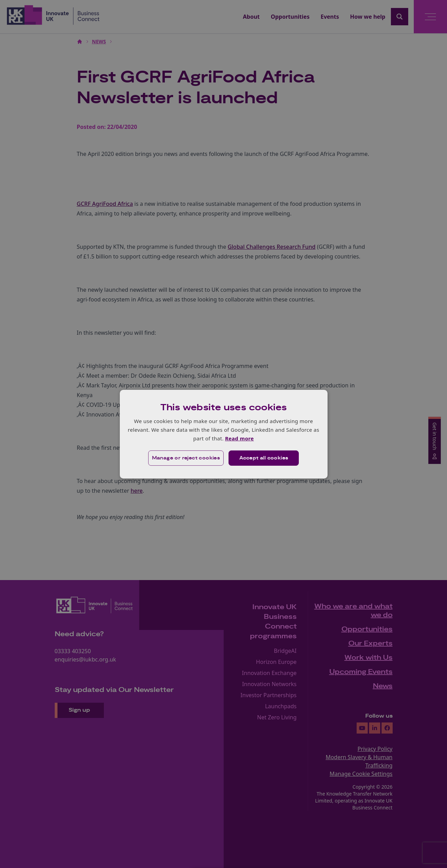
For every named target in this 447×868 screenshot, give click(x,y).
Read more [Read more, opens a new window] (239, 438)
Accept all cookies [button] (264, 458)
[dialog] (224, 434)
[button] (186, 458)
